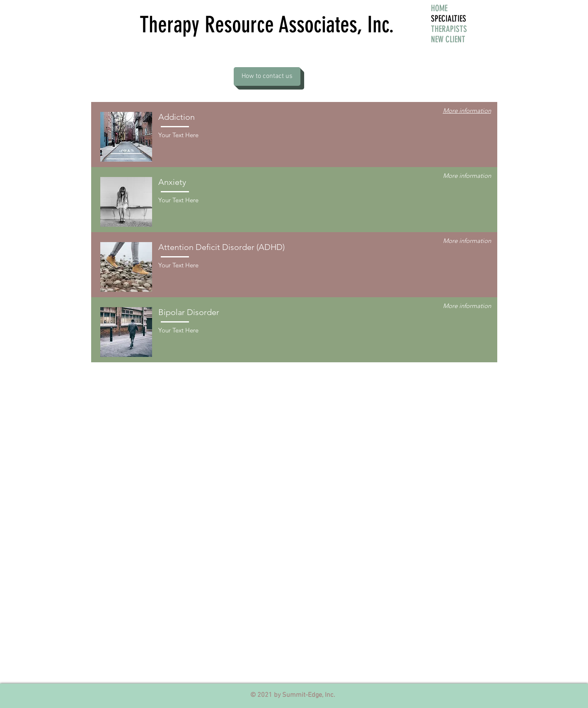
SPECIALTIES (449, 18)
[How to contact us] (267, 76)
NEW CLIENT (448, 39)
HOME (439, 8)
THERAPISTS (449, 29)
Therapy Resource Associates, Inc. (267, 25)
